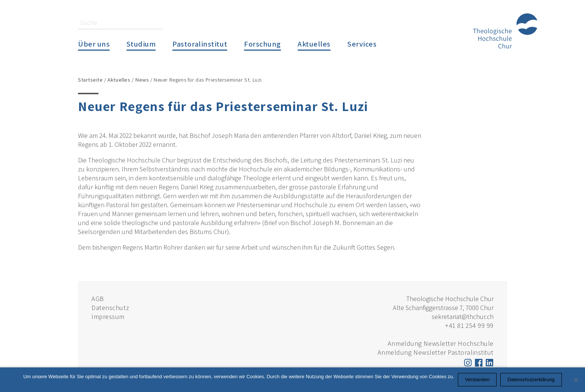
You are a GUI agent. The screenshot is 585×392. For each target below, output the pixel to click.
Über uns (94, 44)
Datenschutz (110, 308)
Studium (141, 44)
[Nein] (576, 380)
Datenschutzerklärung (531, 380)
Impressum (108, 317)
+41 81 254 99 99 (469, 325)
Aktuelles (314, 44)
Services (362, 44)
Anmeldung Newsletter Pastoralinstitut (436, 352)
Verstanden (477, 380)
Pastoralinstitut (200, 44)
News (142, 80)
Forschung (262, 44)
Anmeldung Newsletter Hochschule (441, 343)
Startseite (90, 80)
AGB (98, 299)
